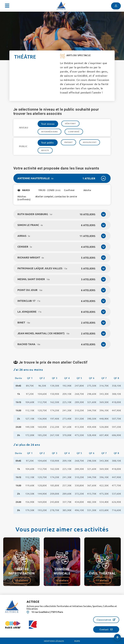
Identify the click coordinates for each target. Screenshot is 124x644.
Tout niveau (48, 124)
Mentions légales (54, 641)
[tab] (62, 178)
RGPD (77, 641)
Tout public (48, 143)
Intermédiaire (49, 132)
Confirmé (74, 132)
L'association (104, 620)
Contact (104, 629)
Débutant (70, 123)
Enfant (69, 142)
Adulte (45, 150)
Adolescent (90, 142)
